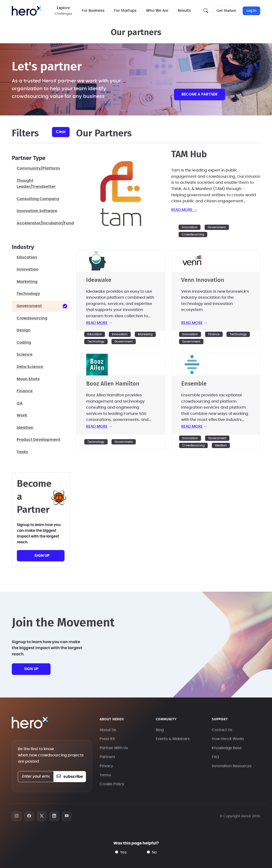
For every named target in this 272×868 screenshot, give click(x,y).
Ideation (221, 445)
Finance (214, 334)
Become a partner (200, 94)
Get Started (226, 11)
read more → (184, 210)
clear (61, 132)
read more (97, 323)
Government (217, 227)
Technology (96, 342)
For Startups (125, 11)
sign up (42, 556)
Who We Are (157, 11)
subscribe (70, 777)
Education (95, 334)
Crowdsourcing (193, 234)
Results (184, 11)
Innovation (190, 227)
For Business (93, 11)
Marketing (145, 334)
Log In (251, 11)
